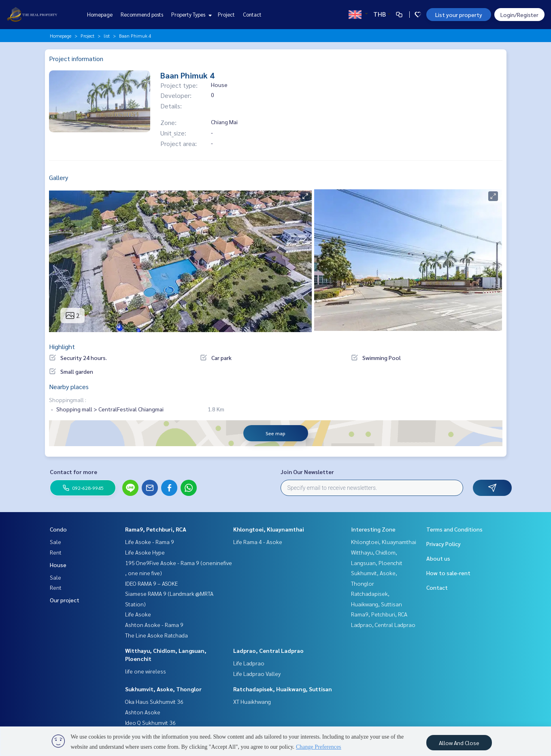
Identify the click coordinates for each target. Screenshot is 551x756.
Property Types (190, 14)
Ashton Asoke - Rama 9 (154, 625)
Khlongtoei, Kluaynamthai (269, 529)
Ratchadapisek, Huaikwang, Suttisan (283, 689)
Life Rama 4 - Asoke (258, 542)
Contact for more (73, 472)
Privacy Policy (444, 544)
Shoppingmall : (68, 400)
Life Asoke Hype (145, 552)
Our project (65, 600)
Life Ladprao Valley (257, 673)
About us (438, 558)
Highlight (62, 346)
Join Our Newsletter (307, 472)
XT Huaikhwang (252, 701)
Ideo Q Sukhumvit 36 (150, 722)
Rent (56, 552)
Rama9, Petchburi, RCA (156, 529)
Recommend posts (142, 14)
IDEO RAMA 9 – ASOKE (151, 583)
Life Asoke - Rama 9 (150, 542)
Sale (55, 542)
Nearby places (69, 386)
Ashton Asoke (143, 712)
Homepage (100, 14)
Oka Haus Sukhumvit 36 (154, 701)
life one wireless (146, 671)
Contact (252, 14)
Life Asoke (138, 614)
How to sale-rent (448, 573)
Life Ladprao (249, 663)
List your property (459, 15)
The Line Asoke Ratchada (156, 635)
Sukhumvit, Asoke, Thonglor (163, 689)
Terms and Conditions (454, 529)
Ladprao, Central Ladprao (268, 650)
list (107, 36)
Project (226, 14)
